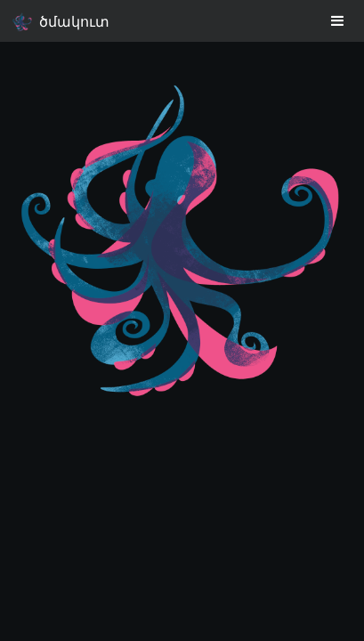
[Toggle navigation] (338, 21)
